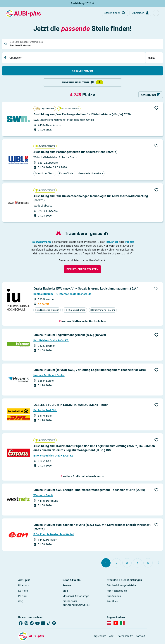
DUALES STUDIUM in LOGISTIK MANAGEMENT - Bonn (71, 405)
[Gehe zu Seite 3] (127, 563)
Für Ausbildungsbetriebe (121, 586)
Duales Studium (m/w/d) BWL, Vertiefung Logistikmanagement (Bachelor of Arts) (90, 370)
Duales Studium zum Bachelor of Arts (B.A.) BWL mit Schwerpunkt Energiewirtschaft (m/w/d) (92, 527)
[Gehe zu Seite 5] (148, 563)
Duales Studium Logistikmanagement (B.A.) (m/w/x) (70, 335)
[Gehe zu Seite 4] (137, 563)
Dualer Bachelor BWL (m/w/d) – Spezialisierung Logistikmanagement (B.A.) (86, 289)
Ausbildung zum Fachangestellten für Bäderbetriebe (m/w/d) (75, 152)
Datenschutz (125, 636)
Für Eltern (113, 602)
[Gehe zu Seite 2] (116, 563)
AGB (112, 636)
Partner (23, 596)
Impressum (100, 636)
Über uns (24, 586)
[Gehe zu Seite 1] (106, 563)
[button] (156, 13)
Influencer (112, 242)
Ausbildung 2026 (82, 3)
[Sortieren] (151, 95)
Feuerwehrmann (41, 242)
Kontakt (140, 636)
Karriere (23, 591)
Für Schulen (114, 596)
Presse (67, 586)
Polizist (130, 242)
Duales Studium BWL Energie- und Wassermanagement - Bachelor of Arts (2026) (89, 490)
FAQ (21, 602)
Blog (65, 591)
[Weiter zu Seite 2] (158, 563)
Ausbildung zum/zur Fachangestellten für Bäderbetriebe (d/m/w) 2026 (82, 115)
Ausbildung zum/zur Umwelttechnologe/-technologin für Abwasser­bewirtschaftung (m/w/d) (91, 198)
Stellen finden (82, 71)
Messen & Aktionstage (76, 596)
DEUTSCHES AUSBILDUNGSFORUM (76, 604)
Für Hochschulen (117, 591)
